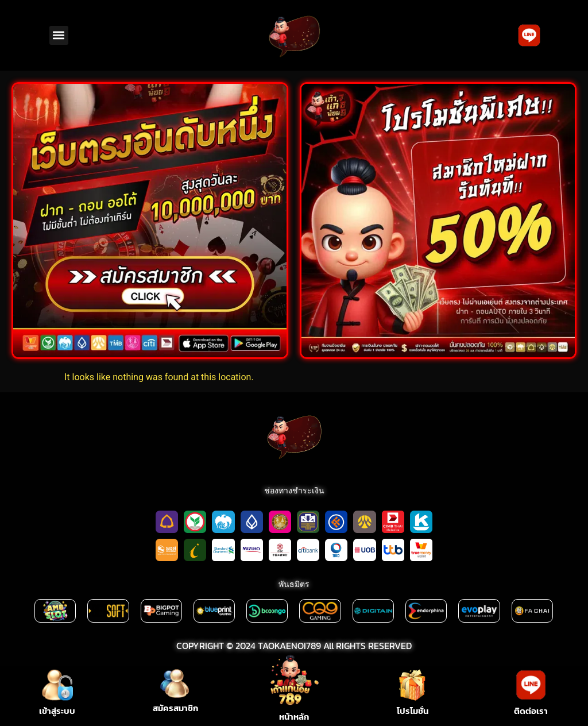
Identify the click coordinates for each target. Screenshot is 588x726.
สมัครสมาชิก (175, 708)
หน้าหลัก (294, 717)
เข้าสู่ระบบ (57, 711)
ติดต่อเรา (531, 711)
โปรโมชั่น (413, 711)
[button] (59, 35)
